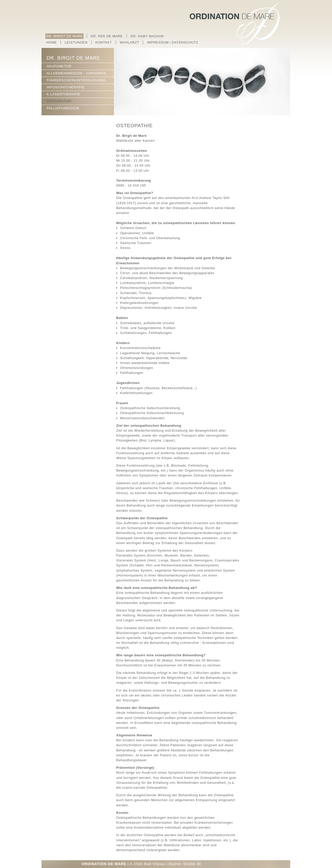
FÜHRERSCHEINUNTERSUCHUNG (76, 80)
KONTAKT (103, 42)
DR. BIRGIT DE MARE (64, 36)
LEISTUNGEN (76, 42)
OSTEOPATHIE (59, 101)
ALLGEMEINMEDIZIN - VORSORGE (76, 73)
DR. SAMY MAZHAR (147, 36)
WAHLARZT (130, 42)
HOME (51, 42)
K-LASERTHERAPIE (63, 94)
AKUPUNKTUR (59, 66)
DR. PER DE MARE (107, 36)
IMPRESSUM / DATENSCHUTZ (173, 42)
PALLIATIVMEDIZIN (63, 108)
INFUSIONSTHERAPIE (65, 87)
